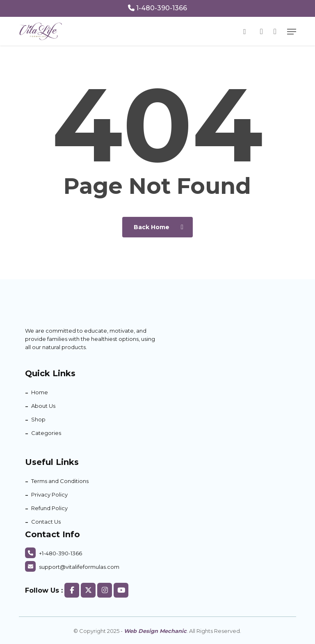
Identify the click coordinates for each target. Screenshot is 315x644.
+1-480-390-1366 (54, 553)
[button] (292, 32)
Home (40, 392)
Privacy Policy (49, 494)
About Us (43, 406)
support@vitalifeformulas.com (72, 567)
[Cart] (275, 31)
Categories (46, 433)
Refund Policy (49, 508)
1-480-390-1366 (157, 8)
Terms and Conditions (60, 481)
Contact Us (46, 522)
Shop (38, 419)
